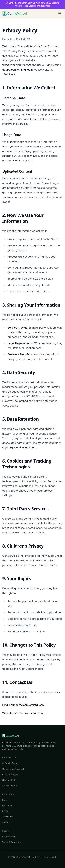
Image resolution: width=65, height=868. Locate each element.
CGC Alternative (10, 774)
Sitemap (6, 822)
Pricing (6, 811)
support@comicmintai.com (19, 448)
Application (8, 817)
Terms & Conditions (12, 842)
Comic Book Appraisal (13, 769)
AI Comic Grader (10, 763)
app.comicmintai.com (19, 70)
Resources (7, 805)
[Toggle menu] (60, 13)
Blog (5, 800)
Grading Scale (9, 780)
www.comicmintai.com (17, 65)
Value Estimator (10, 786)
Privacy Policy (9, 837)
